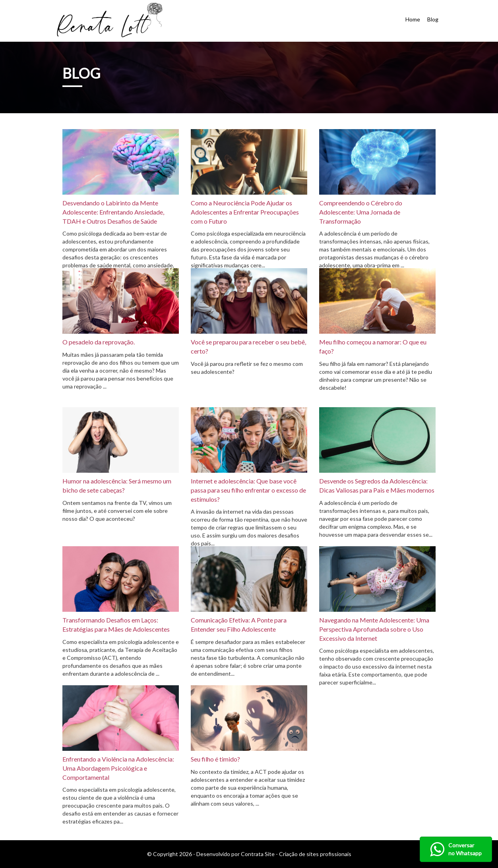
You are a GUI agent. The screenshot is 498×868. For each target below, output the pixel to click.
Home (413, 19)
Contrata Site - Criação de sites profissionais (296, 854)
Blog (433, 19)
